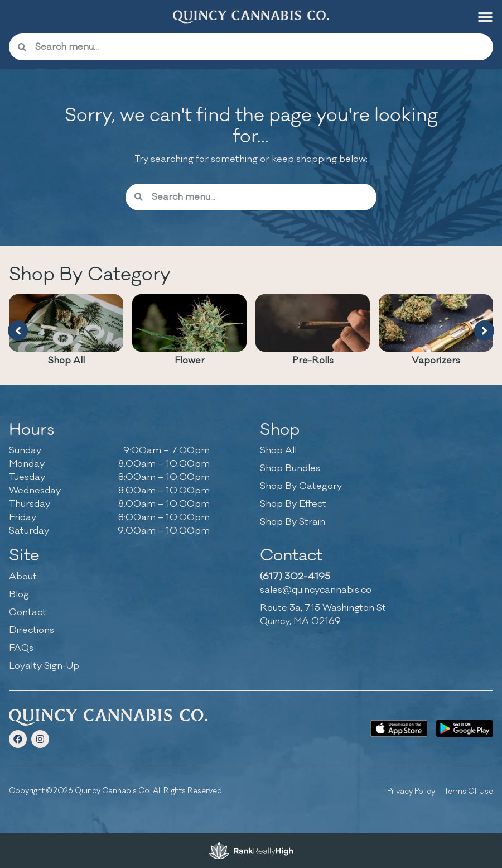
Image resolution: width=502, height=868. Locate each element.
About (23, 577)
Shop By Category (301, 486)
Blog (19, 594)
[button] (485, 17)
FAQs (21, 648)
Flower (190, 361)
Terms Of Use (469, 791)
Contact (28, 612)
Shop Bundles (290, 468)
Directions (32, 630)
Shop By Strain (293, 522)
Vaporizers (436, 361)
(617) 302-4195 (295, 577)
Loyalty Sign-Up (44, 666)
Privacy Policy (411, 791)
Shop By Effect (293, 504)
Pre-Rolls (313, 361)
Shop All (66, 361)
